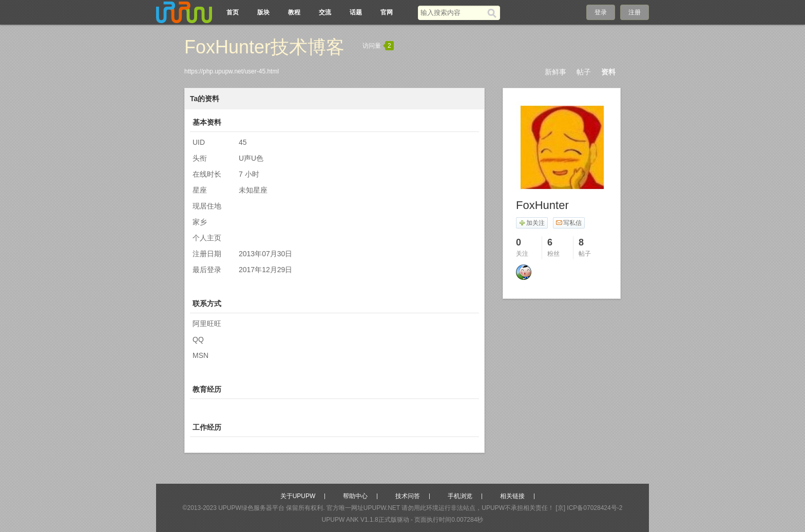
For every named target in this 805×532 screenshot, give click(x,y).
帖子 (584, 72)
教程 (294, 12)
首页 (233, 12)
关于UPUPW (298, 496)
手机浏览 (460, 496)
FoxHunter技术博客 (264, 47)
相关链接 (512, 496)
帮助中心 (355, 496)
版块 (263, 12)
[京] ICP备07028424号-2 (589, 508)
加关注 (532, 223)
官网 (387, 12)
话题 (356, 12)
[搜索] (494, 13)
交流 (325, 12)
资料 (608, 72)
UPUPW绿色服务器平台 (251, 508)
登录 (601, 12)
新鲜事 (555, 72)
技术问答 (408, 496)
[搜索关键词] (453, 13)
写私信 (569, 223)
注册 (635, 12)
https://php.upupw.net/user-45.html (232, 71)
